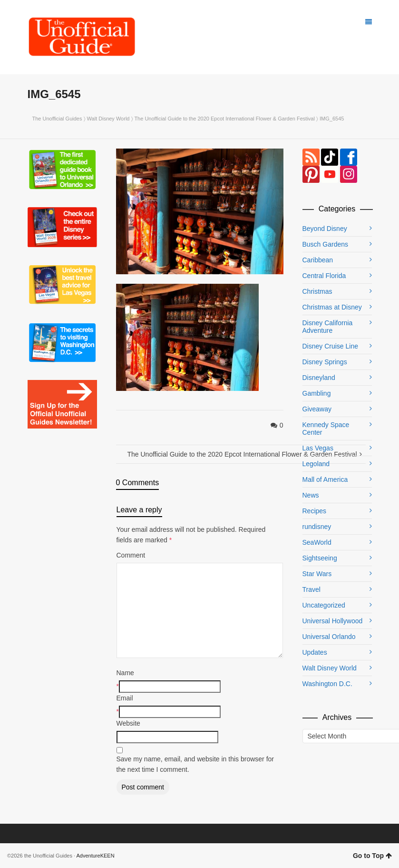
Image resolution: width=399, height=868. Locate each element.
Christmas (317, 291)
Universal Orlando (329, 637)
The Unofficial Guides (57, 119)
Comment (131, 555)
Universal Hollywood (333, 621)
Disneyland (319, 378)
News (311, 495)
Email (125, 698)
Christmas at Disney (332, 307)
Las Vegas (318, 448)
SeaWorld (317, 542)
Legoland (316, 464)
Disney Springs (325, 362)
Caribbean (318, 260)
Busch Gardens (326, 244)
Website (128, 723)
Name (125, 673)
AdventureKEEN (96, 856)
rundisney (317, 527)
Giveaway (317, 409)
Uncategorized (324, 605)
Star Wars (317, 574)
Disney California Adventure (328, 327)
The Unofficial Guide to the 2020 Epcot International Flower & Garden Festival (224, 119)
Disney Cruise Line (331, 346)
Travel (311, 589)
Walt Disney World (108, 119)
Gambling (317, 393)
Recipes (315, 511)
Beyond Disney (325, 229)
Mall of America (325, 479)
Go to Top (372, 856)
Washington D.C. (327, 684)
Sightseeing (320, 558)
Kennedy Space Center (326, 429)
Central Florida (324, 276)
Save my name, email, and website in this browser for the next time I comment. (195, 764)
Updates (315, 652)
